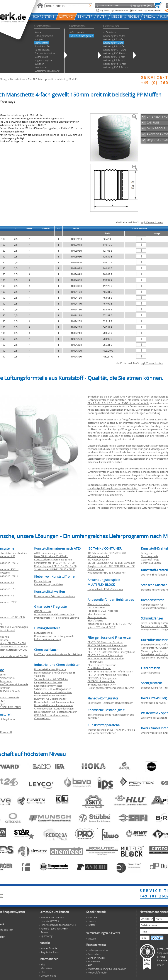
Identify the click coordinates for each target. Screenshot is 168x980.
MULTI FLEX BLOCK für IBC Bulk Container (111, 563)
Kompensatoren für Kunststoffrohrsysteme (154, 606)
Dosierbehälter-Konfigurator (50, 669)
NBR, (5, 707)
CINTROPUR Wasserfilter (101, 681)
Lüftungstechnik (43, 633)
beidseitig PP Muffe (67, 79)
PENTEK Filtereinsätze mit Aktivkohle (108, 675)
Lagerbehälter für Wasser (48, 686)
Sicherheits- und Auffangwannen (53, 689)
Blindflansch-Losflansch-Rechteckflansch (110, 703)
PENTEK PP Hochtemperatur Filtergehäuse (111, 652)
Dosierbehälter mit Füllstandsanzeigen (56, 712)
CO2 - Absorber (96, 607)
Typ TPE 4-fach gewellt (41, 79)
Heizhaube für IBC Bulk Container (106, 573)
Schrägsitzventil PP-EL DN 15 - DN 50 (55, 569)
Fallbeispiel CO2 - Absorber (103, 611)
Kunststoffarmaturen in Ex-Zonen (53, 559)
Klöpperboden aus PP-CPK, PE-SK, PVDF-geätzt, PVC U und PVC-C (111, 625)
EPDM (18, 707)
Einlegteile (147, 553)
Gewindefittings (150, 559)
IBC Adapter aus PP (98, 559)
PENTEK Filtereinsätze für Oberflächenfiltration (102, 667)
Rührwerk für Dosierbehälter (50, 699)
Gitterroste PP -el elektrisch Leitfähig (55, 614)
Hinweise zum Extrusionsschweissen (55, 596)
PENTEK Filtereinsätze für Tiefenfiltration (110, 671)
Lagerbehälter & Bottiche (48, 682)
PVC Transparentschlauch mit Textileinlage (58, 654)
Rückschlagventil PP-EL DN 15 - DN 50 (55, 566)
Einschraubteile (150, 556)
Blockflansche (95, 620)
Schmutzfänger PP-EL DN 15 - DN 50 (54, 563)
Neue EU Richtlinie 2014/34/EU (51, 556)
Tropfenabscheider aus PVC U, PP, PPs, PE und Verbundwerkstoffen (111, 731)
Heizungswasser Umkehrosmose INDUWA (111, 688)
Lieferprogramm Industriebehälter (53, 692)
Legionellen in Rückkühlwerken (105, 589)
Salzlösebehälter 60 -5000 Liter (51, 679)
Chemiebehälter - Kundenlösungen (54, 708)
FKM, (11, 707)
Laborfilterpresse (150, 673)
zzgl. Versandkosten (152, 222)
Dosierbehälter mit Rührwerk (50, 695)
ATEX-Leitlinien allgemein (48, 553)
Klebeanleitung (43, 581)
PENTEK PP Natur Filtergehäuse (105, 655)
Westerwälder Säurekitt (154, 718)
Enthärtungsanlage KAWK (102, 685)
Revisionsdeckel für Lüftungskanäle (54, 636)
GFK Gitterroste (43, 611)
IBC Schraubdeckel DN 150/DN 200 (107, 553)
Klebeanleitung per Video (48, 584)
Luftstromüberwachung (48, 639)
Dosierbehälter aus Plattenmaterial (54, 705)
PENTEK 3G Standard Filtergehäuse (107, 645)
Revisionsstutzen (97, 617)
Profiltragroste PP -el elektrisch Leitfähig (57, 618)
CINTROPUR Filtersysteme (102, 678)
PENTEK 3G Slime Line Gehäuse (105, 642)
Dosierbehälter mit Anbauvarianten (54, 702)
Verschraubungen (151, 563)
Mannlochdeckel (97, 614)
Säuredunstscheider (99, 604)
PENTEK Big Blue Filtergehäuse (105, 649)
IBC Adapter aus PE (98, 556)
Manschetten (17, 79)
